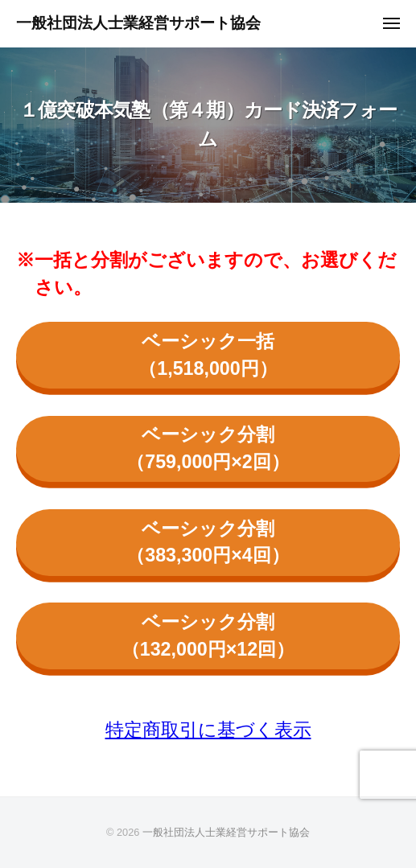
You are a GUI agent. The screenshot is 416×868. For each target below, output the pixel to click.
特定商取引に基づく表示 (208, 730)
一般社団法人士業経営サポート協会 (138, 23)
